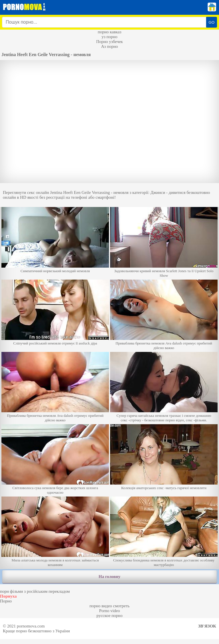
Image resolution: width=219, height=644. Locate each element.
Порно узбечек (109, 42)
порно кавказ (110, 32)
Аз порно (109, 46)
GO (211, 22)
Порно (6, 601)
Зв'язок (207, 626)
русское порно (109, 616)
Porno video (110, 611)
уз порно (109, 37)
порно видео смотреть (110, 606)
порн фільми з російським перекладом (35, 591)
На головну (109, 577)
